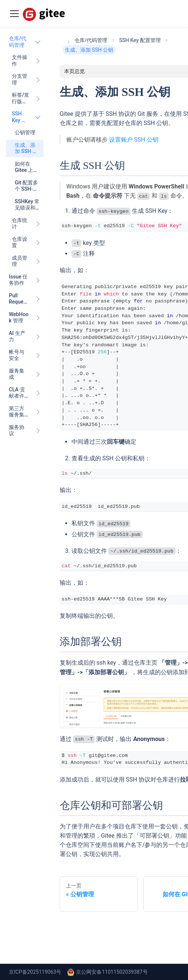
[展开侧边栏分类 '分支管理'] (38, 79)
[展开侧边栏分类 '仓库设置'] (38, 243)
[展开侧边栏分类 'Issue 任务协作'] (38, 280)
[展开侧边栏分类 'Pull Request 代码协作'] (38, 299)
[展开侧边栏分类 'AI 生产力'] (38, 337)
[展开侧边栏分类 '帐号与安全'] (38, 355)
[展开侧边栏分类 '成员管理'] (38, 261)
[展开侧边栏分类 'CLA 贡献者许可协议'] (38, 393)
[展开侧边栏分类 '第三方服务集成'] (38, 412)
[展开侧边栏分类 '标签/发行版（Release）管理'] (38, 98)
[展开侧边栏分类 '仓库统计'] (38, 224)
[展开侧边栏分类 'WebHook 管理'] (38, 318)
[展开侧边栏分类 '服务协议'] (38, 431)
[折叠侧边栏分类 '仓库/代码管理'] (38, 42)
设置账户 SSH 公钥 (134, 140)
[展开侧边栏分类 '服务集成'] (38, 374)
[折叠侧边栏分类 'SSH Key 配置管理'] (38, 117)
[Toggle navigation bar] (14, 14)
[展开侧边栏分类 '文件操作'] (38, 61)
